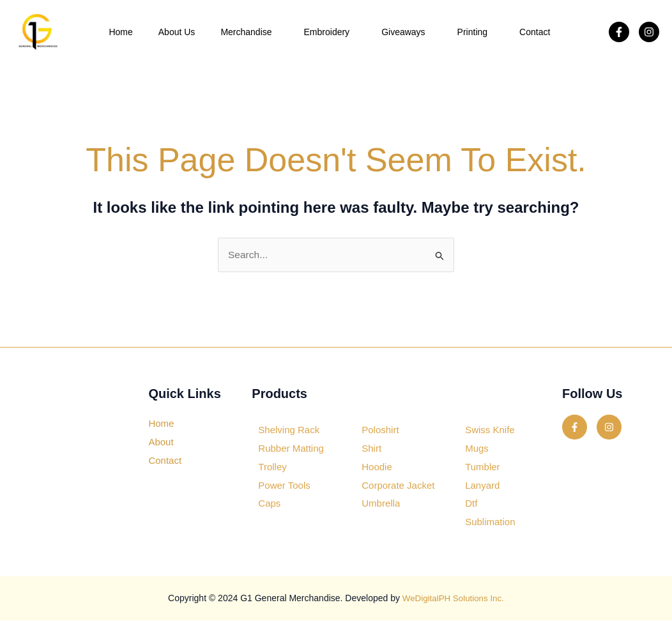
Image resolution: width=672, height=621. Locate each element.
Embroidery (330, 32)
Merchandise (249, 32)
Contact (535, 32)
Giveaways (406, 32)
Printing (476, 32)
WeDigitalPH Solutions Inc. (453, 599)
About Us (177, 32)
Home (120, 32)
